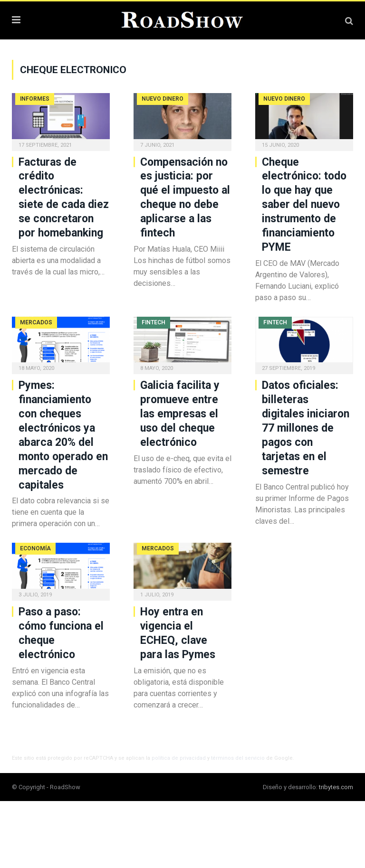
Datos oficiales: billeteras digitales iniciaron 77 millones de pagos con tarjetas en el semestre (306, 428)
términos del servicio (238, 758)
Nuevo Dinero (163, 99)
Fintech (154, 322)
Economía (35, 548)
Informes (35, 99)
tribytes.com (336, 787)
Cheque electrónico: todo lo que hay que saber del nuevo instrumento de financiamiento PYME (304, 205)
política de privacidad (179, 758)
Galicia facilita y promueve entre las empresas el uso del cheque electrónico (180, 414)
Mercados (36, 322)
